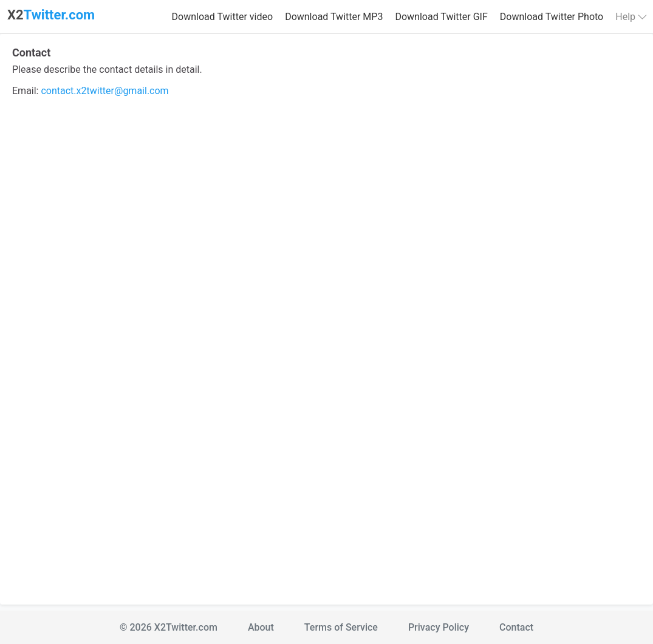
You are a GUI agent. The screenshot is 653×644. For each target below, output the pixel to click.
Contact (516, 627)
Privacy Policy (439, 627)
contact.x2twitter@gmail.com (104, 91)
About (261, 627)
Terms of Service (341, 627)
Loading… (326, 347)
